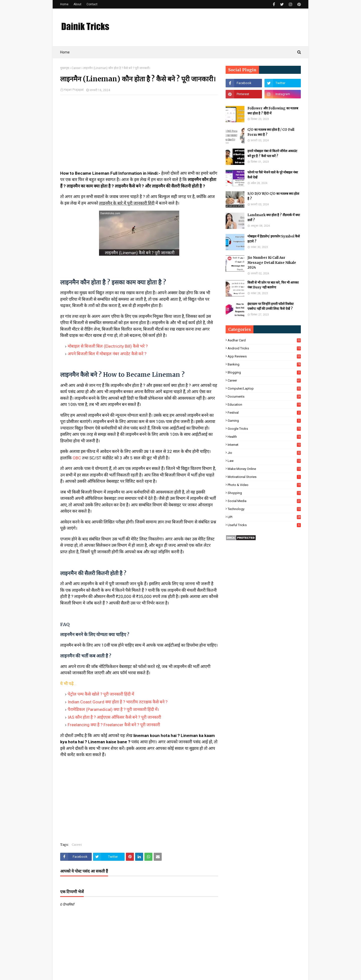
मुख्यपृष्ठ (65, 68)
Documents (264, 396)
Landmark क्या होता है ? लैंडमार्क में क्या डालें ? (274, 218)
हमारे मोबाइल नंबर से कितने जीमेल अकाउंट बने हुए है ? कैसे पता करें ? (272, 154)
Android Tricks (264, 348)
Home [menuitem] (65, 52)
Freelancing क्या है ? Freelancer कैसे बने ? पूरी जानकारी (114, 725)
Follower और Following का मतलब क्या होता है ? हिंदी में (273, 111)
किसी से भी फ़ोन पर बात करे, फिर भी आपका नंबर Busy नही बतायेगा (273, 285)
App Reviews (264, 356)
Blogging (264, 372)
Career (76, 68)
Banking (264, 364)
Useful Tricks (264, 525)
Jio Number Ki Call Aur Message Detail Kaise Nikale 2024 (272, 263)
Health (264, 437)
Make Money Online (264, 469)
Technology (264, 509)
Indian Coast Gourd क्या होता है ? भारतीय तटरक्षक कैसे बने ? (118, 702)
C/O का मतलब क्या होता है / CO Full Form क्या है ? (271, 132)
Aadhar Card (264, 340)
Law (264, 461)
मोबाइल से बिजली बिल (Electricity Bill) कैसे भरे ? (108, 346)
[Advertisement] (139, 135)
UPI (264, 517)
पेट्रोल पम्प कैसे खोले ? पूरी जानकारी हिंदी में (101, 694)
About (77, 4)
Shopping (264, 493)
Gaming (264, 421)
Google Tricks (264, 429)
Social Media (264, 501)
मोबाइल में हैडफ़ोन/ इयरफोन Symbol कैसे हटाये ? (274, 239)
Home (64, 4)
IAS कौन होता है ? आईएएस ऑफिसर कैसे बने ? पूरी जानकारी (114, 717)
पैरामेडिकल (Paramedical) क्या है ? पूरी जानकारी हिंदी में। (113, 709)
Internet (264, 445)
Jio (264, 453)
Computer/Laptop (264, 388)
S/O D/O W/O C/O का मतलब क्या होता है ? (273, 196)
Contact (92, 4)
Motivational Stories (264, 477)
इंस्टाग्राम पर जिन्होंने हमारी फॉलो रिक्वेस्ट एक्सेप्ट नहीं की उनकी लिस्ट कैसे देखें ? (271, 306)
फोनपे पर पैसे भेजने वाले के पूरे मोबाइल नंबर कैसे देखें (273, 175)
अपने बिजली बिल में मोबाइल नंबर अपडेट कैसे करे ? (107, 354)
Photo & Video (264, 485)
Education (264, 405)
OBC (77, 458)
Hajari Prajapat (74, 90)
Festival (264, 413)
